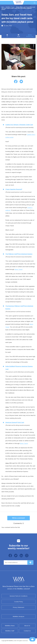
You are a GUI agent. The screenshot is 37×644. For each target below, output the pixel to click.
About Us (27, 626)
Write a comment (19, 518)
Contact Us (27, 631)
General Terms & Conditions (19, 596)
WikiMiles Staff (10, 631)
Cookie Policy (19, 602)
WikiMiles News (10, 7)
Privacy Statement (19, 607)
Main (3, 7)
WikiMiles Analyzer (18, 616)
